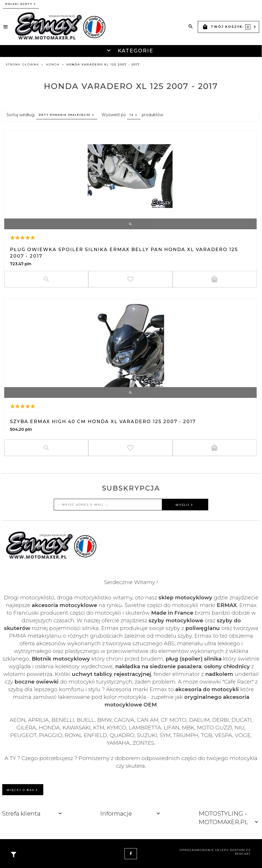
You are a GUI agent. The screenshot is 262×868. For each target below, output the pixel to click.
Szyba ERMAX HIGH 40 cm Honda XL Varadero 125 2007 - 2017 (103, 422)
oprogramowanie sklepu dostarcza (215, 850)
